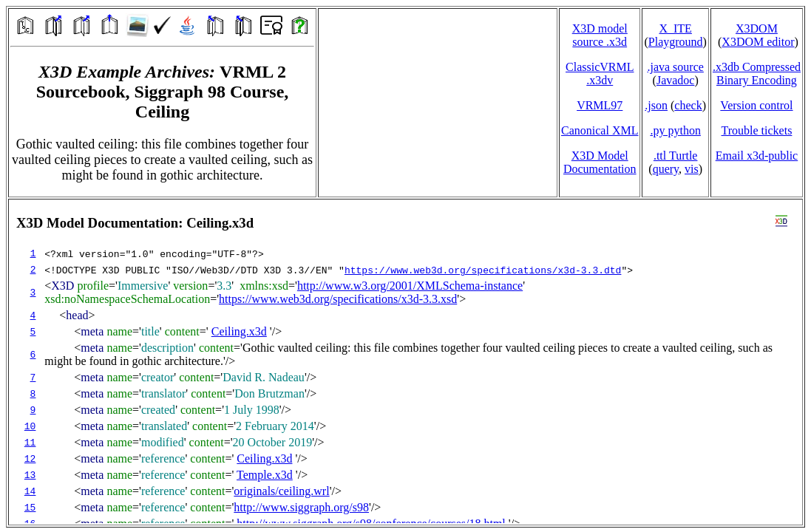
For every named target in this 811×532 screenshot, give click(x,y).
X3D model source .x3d (600, 35)
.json (656, 105)
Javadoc (676, 80)
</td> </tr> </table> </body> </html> (405, 362)
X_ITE (675, 28)
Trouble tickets (757, 130)
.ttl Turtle (676, 156)
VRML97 (600, 105)
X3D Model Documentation (600, 162)
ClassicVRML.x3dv (600, 74)
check (688, 105)
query (666, 169)
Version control (756, 105)
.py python (675, 130)
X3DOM (757, 28)
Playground (676, 42)
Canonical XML (600, 130)
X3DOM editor (758, 42)
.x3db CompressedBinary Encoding (757, 74)
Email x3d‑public (757, 156)
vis (692, 169)
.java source (675, 67)
